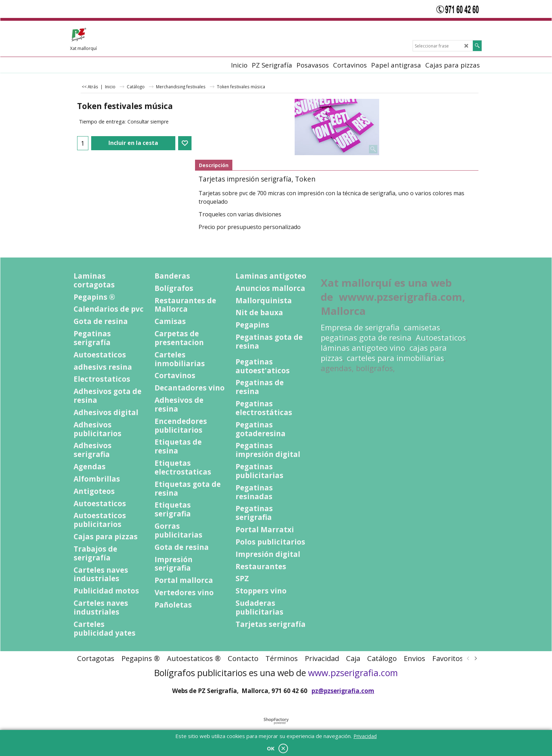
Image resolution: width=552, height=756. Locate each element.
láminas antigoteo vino (363, 348)
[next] (475, 658)
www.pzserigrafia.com (353, 673)
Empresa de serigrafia (360, 327)
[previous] (468, 658)
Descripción (214, 165)
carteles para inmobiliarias (395, 358)
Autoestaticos (441, 338)
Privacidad (365, 736)
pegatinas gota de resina (366, 338)
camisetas (422, 327)
